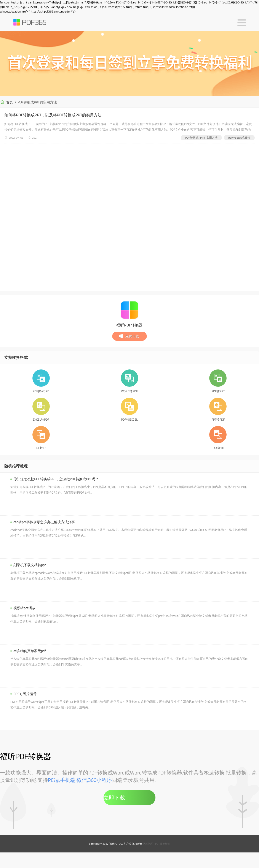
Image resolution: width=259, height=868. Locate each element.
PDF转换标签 (163, 844)
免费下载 (129, 336)
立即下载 (114, 798)
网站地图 (148, 844)
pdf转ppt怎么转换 (239, 138)
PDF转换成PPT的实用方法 (201, 138)
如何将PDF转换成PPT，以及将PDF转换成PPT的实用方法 (53, 115)
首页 (10, 102)
